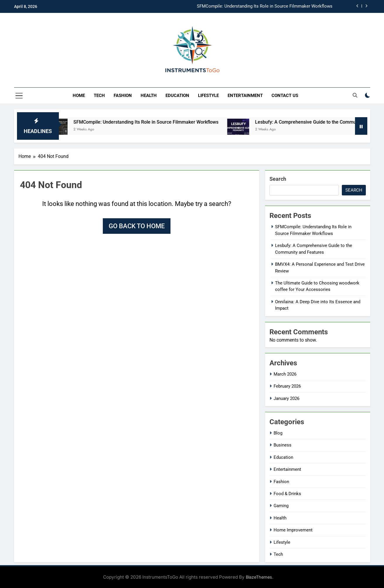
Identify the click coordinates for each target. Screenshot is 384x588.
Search (278, 179)
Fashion (123, 96)
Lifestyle (208, 96)
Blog (278, 433)
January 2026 (286, 398)
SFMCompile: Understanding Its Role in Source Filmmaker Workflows (265, 6)
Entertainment (245, 96)
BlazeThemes (259, 577)
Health (149, 96)
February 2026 (287, 386)
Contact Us (285, 96)
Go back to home (137, 226)
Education (177, 96)
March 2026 (285, 374)
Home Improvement (293, 530)
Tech (99, 96)
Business (283, 445)
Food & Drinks (287, 494)
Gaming (281, 506)
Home (79, 96)
